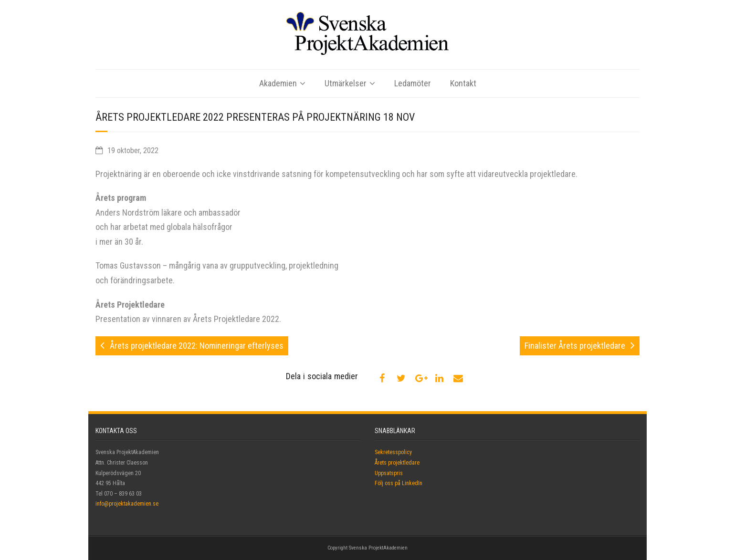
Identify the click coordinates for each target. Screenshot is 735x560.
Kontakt (463, 83)
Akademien (278, 83)
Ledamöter (413, 83)
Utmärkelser (346, 83)
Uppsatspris (389, 473)
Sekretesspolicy (393, 452)
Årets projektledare (397, 463)
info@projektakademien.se (127, 504)
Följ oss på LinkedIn (399, 483)
